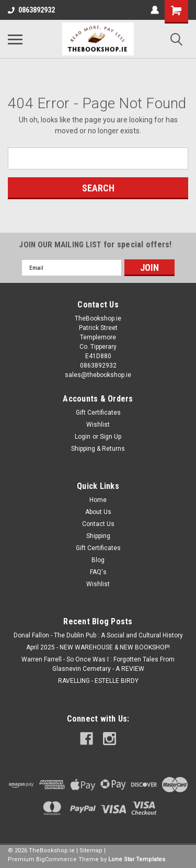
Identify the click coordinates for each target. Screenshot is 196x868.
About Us (98, 512)
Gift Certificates (98, 413)
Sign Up (111, 437)
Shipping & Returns (98, 449)
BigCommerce (56, 859)
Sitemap (91, 850)
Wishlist (98, 425)
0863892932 (31, 10)
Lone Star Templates (137, 859)
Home (98, 500)
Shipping (98, 536)
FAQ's (98, 572)
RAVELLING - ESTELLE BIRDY (98, 681)
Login (83, 437)
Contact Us (98, 524)
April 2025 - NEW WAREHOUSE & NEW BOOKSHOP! (98, 647)
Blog (98, 560)
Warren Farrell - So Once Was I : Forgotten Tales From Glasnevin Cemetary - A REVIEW (98, 664)
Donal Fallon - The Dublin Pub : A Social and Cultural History (98, 635)
